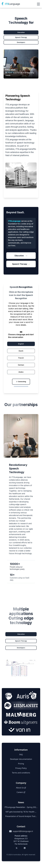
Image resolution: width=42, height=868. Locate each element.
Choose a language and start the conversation (21, 336)
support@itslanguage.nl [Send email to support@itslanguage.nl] (23, 831)
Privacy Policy (21, 768)
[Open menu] (38, 4)
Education (21, 32)
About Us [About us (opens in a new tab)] (21, 788)
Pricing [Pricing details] (21, 764)
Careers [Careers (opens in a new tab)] (21, 792)
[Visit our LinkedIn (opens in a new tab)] (25, 848)
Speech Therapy (21, 37)
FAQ (21, 755)
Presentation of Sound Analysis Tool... (21, 816)
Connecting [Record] (21, 382)
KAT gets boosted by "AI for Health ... (21, 812)
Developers (21, 42)
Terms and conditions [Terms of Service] (21, 773)
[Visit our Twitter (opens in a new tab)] (17, 848)
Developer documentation (21, 759)
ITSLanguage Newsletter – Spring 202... (21, 807)
